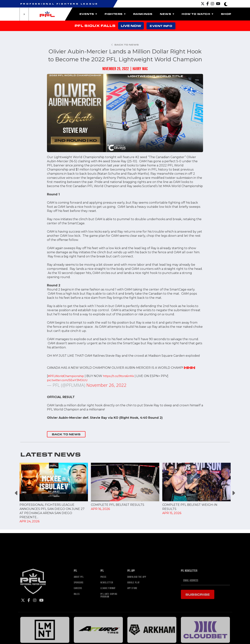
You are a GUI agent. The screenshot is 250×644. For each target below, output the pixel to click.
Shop (226, 14)
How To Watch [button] (197, 14)
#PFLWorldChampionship (67, 376)
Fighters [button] (115, 14)
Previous (17, 493)
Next (234, 493)
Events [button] (88, 14)
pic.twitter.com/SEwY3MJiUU (69, 380)
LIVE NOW (131, 26)
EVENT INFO (161, 26)
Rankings (143, 14)
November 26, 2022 (106, 385)
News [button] (167, 14)
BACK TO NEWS (66, 434)
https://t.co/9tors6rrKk (122, 376)
